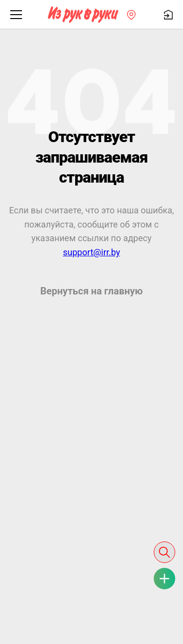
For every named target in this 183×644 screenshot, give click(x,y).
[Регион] (131, 15)
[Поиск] (164, 552)
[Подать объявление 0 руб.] (164, 579)
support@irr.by (91, 252)
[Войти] (168, 15)
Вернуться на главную (91, 291)
